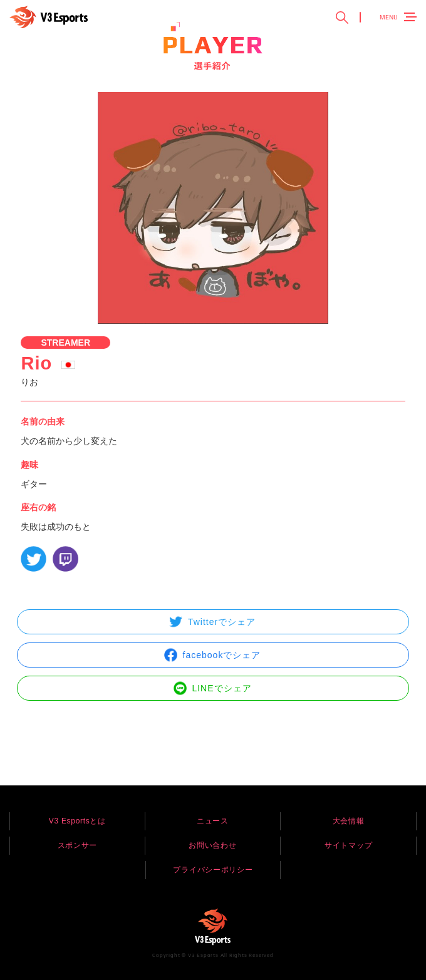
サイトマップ (348, 845)
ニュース (213, 821)
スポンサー (78, 845)
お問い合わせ (212, 845)
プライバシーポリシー (213, 870)
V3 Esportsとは (77, 821)
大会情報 (349, 821)
